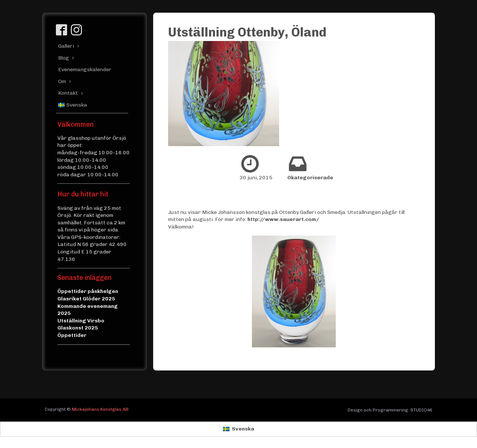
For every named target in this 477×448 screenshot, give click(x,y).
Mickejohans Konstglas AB (100, 409)
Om (62, 81)
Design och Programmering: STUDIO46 (390, 410)
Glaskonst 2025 (78, 328)
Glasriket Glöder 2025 (86, 299)
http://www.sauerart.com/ (283, 219)
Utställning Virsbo (81, 321)
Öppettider (72, 335)
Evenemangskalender (82, 70)
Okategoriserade (310, 178)
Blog (64, 58)
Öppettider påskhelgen (88, 291)
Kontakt (68, 93)
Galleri (66, 46)
